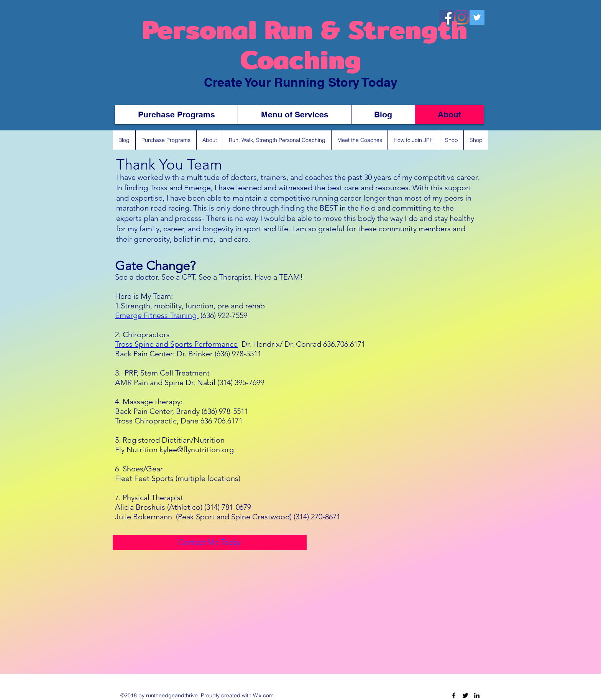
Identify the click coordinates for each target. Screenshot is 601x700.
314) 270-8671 (318, 517)
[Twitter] (465, 695)
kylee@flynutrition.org (197, 450)
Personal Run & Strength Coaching (301, 44)
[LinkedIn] (477, 695)
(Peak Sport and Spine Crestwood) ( (236, 517)
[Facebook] (454, 695)
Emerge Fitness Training (157, 315)
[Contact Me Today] (210, 542)
